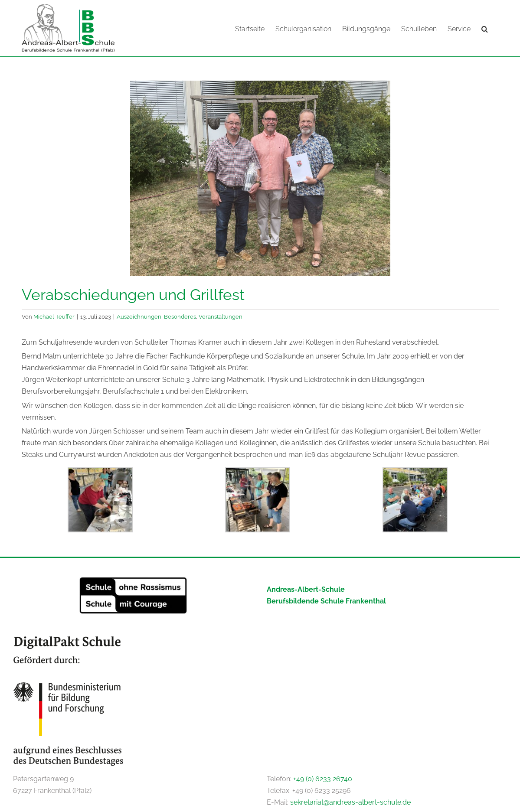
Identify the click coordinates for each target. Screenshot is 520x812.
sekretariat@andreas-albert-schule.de (350, 802)
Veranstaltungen (221, 316)
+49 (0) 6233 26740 (323, 778)
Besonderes (180, 316)
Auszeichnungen (139, 316)
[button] (485, 28)
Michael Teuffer (54, 316)
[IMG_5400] (260, 178)
